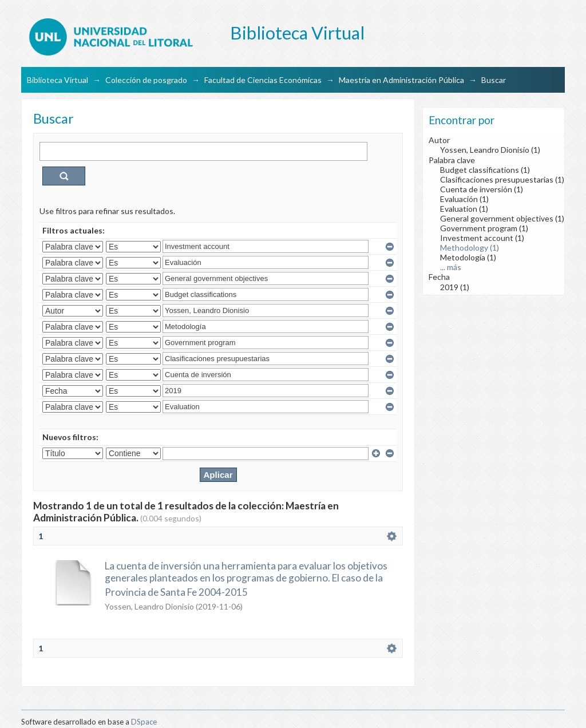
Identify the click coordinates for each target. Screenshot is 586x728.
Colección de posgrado (146, 80)
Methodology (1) (470, 248)
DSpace (144, 722)
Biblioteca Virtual (58, 80)
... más (451, 267)
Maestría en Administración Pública (401, 80)
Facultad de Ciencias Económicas (263, 80)
